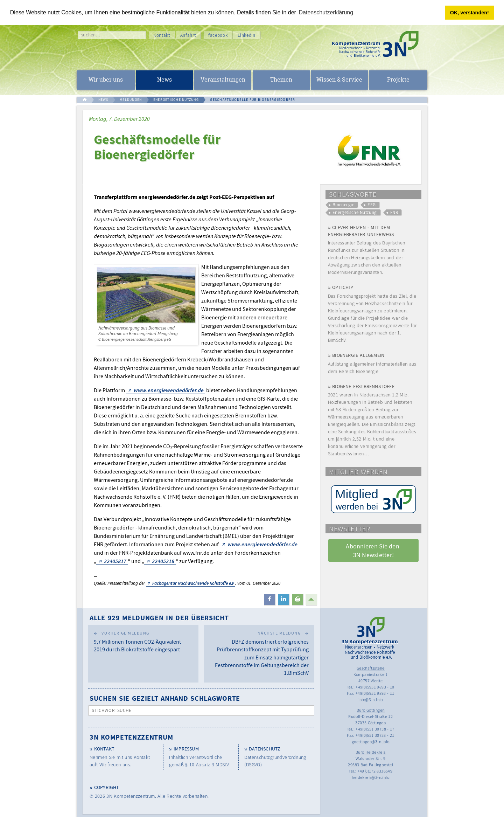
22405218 (163, 561)
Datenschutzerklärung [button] (326, 12)
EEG (372, 205)
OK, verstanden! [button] (470, 13)
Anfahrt (188, 35)
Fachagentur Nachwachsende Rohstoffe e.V (193, 583)
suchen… (91, 35)
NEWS (103, 100)
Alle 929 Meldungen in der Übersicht (159, 618)
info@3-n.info (371, 700)
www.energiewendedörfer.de (169, 390)
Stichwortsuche (112, 710)
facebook (218, 35)
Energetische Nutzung (355, 212)
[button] (269, 600)
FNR (394, 212)
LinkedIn (246, 35)
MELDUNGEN (131, 100)
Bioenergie (344, 205)
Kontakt (162, 35)
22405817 (115, 561)
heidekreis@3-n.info (370, 777)
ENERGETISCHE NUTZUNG (176, 100)
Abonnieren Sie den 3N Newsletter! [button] (373, 551)
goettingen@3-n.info (371, 742)
